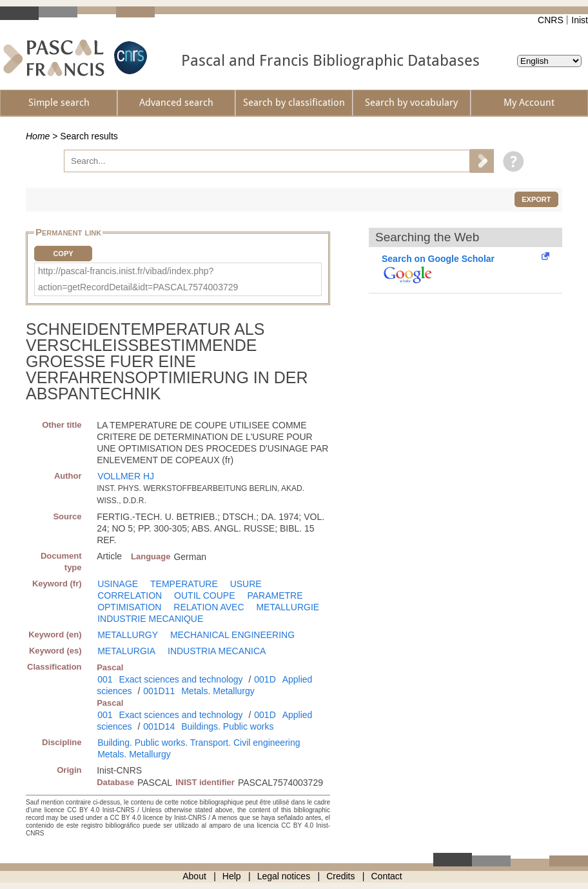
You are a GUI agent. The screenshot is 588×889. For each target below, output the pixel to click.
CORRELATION (130, 595)
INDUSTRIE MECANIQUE (150, 619)
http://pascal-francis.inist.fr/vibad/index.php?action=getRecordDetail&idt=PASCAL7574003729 (138, 279)
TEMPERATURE (184, 584)
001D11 (159, 691)
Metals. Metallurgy (218, 691)
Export (536, 199)
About (194, 876)
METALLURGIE (288, 607)
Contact (387, 876)
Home (38, 136)
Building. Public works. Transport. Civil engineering (199, 743)
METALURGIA (126, 651)
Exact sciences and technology (181, 679)
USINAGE (118, 584)
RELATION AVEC (209, 607)
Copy (63, 254)
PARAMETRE (275, 595)
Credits (340, 876)
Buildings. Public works (227, 726)
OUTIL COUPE (204, 595)
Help (232, 876)
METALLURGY (128, 635)
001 (105, 679)
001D (265, 679)
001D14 (159, 726)
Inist (580, 20)
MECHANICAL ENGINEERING (232, 635)
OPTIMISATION (129, 607)
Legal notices (284, 876)
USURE (246, 584)
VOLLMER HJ (126, 476)
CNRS (551, 20)
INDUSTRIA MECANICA (217, 651)
